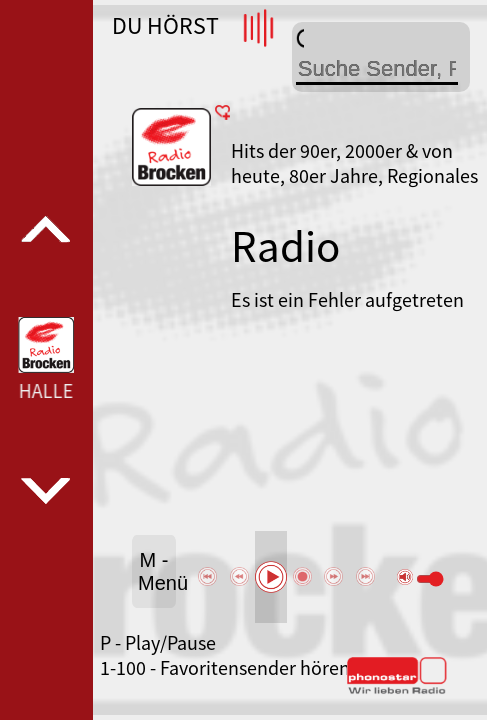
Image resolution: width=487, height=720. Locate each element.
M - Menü (157, 571)
